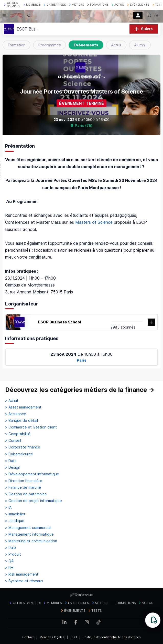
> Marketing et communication (31, 541)
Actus (116, 45)
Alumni (140, 45)
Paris (82, 360)
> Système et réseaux (24, 581)
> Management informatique (29, 534)
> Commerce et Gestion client (31, 427)
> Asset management (23, 407)
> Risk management (22, 574)
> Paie (10, 548)
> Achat (12, 401)
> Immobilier (15, 514)
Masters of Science (94, 222)
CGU (74, 637)
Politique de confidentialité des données (112, 637)
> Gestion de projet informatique (34, 501)
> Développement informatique (32, 474)
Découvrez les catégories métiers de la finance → (80, 390)
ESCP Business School (60, 322)
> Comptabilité (18, 434)
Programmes (50, 45)
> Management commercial (28, 528)
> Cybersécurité (19, 454)
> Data (11, 461)
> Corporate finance (23, 447)
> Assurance (16, 414)
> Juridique (15, 521)
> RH (9, 568)
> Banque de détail (21, 421)
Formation (17, 45)
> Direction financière (24, 481)
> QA (9, 561)
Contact (28, 637)
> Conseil (13, 441)
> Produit (13, 554)
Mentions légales (52, 637)
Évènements (86, 45)
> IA (8, 507)
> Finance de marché (23, 487)
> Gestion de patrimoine (26, 494)
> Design (13, 467)
